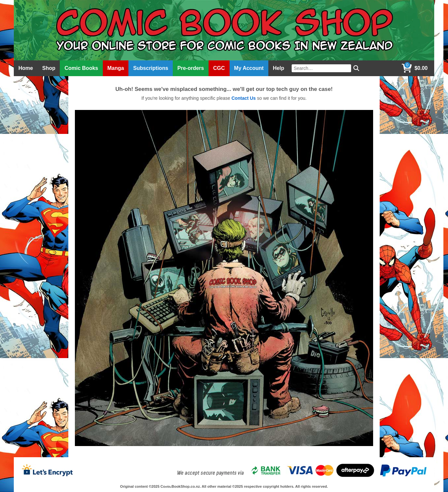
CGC (219, 68)
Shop (49, 68)
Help (279, 68)
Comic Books (81, 68)
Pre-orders (191, 68)
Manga (116, 68)
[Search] (357, 68)
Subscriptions (151, 68)
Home (26, 68)
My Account (249, 68)
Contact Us (244, 98)
